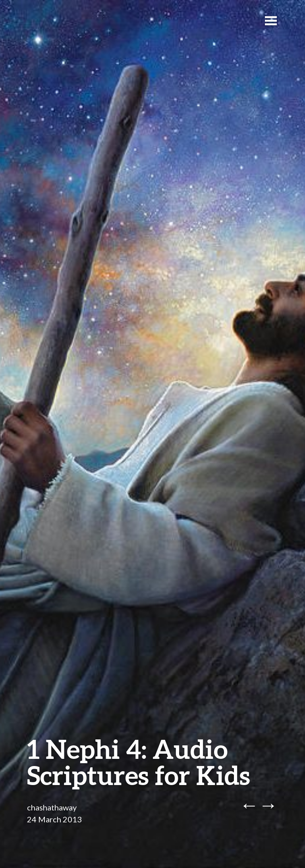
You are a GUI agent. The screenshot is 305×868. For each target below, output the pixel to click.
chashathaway (52, 807)
